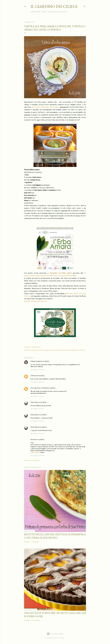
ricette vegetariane (74, 350)
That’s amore (35, 452)
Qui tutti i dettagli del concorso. (36, 301)
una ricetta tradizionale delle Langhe (45, 107)
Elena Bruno (35, 402)
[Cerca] (85, 6)
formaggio (45, 350)
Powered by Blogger (55, 634)
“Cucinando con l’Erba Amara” (61, 273)
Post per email (36, 347)
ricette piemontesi (62, 350)
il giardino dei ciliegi (54, 6)
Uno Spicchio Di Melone (39, 388)
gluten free (52, 350)
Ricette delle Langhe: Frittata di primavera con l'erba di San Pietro (55, 536)
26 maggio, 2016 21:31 (37, 409)
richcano (62, 638)
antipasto (33, 350)
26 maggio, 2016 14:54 (37, 382)
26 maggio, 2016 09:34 (38, 370)
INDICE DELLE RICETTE (58, 12)
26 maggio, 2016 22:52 (37, 455)
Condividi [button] (27, 347)
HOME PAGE (36, 12)
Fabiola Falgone (36, 361)
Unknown (34, 376)
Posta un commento (32, 460)
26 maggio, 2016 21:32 (37, 433)
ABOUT (44, 12)
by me (39, 350)
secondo (82, 350)
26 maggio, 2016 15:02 (37, 396)
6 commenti (35, 542)
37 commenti (36, 620)
